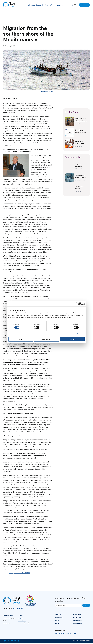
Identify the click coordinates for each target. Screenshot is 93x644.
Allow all (72, 339)
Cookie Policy (78, 620)
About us (25, 5)
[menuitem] (57, 633)
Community (35, 5)
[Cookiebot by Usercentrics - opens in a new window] (77, 304)
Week (50, 5)
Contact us (59, 5)
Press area (77, 614)
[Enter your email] (68, 605)
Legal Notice (78, 623)
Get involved (84, 5)
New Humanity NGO (19, 608)
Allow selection (46, 339)
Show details (77, 334)
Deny (21, 339)
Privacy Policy (78, 617)
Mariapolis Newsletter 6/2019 (20, 573)
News (43, 5)
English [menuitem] (57, 633)
